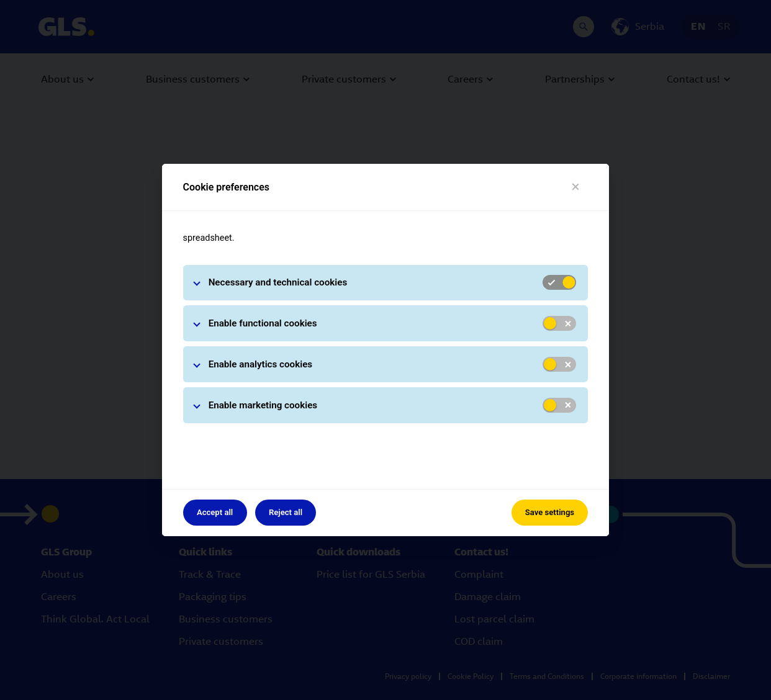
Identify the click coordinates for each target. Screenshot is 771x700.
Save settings (550, 512)
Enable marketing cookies (263, 405)
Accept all (215, 512)
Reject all (286, 512)
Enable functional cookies (263, 323)
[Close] (576, 187)
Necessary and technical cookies (278, 282)
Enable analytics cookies (261, 364)
